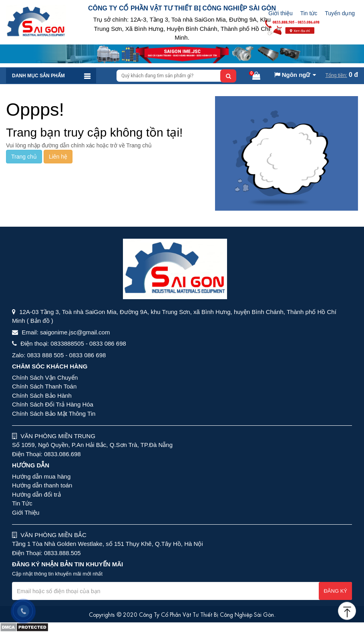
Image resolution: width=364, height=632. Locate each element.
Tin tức (309, 13)
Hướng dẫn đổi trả (36, 494)
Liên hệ (58, 157)
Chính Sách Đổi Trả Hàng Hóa (53, 404)
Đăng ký (335, 591)
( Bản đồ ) (40, 321)
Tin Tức (22, 503)
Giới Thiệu (26, 512)
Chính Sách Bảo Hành (42, 396)
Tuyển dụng (340, 13)
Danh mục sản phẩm (38, 76)
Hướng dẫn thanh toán (42, 485)
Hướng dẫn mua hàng (41, 476)
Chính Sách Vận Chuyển (45, 377)
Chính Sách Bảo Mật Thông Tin (54, 414)
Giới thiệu (281, 13)
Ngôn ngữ (292, 75)
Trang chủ (24, 157)
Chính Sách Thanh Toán (44, 386)
